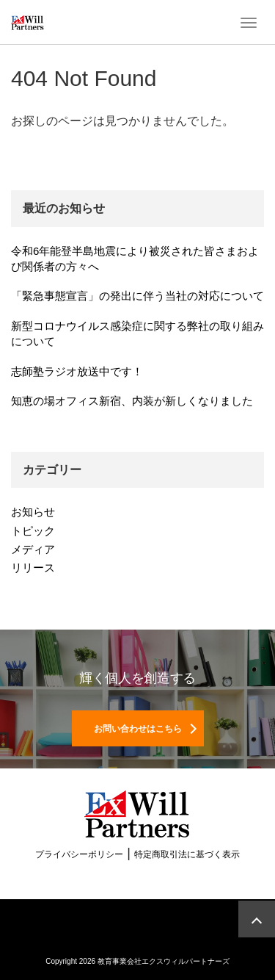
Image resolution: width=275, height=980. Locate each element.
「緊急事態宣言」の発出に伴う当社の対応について (137, 296)
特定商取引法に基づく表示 (187, 854)
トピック (33, 531)
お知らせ (33, 512)
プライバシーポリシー (79, 854)
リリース (33, 568)
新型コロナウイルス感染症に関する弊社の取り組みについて (137, 334)
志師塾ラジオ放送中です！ (77, 371)
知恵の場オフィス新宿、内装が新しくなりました (132, 401)
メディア (33, 549)
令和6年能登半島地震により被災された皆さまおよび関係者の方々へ (135, 259)
